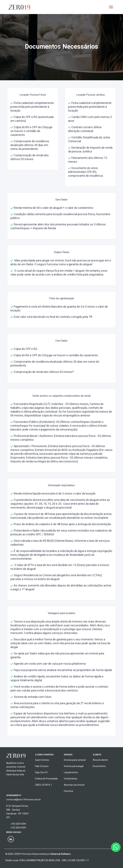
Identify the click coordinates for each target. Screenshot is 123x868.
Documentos (99, 766)
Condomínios (71, 779)
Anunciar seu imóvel (74, 785)
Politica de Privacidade (46, 779)
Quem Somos (42, 760)
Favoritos (69, 791)
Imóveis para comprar (75, 760)
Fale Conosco (42, 766)
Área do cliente (100, 760)
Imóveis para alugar (74, 766)
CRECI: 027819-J (43, 785)
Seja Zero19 (41, 772)
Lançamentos (71, 772)
